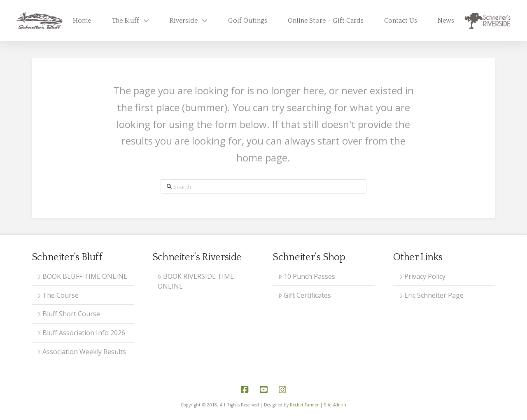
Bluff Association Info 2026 (81, 333)
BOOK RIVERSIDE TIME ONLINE (196, 281)
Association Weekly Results (82, 352)
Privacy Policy (422, 276)
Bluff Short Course (69, 314)
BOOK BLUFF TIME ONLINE (82, 276)
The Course (58, 295)
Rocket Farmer (304, 405)
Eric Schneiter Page (431, 295)
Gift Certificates (305, 295)
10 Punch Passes (307, 276)
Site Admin (335, 405)
